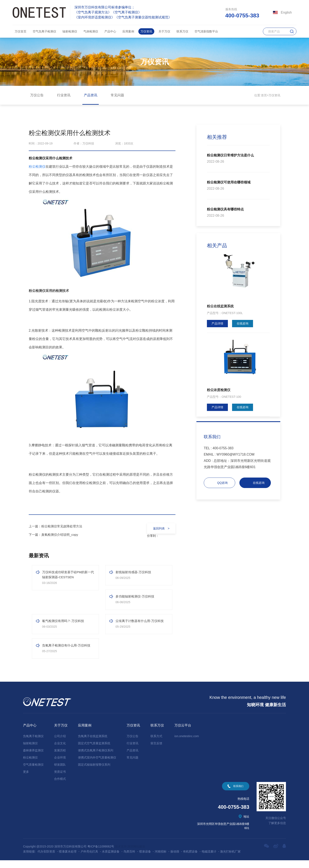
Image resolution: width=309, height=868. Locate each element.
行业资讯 (64, 95)
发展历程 (60, 758)
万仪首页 (21, 31)
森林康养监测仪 (33, 758)
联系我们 (238, 794)
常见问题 (117, 95)
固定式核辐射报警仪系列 (94, 772)
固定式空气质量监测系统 (94, 751)
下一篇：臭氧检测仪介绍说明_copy (55, 535)
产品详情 (217, 323)
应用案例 (128, 31)
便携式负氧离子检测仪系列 (96, 758)
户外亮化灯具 (89, 859)
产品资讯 (91, 95)
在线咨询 (243, 323)
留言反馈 (156, 751)
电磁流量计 (209, 859)
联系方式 (156, 744)
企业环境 (60, 765)
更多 (26, 779)
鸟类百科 (129, 859)
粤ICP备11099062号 (101, 854)
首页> (265, 95)
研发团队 (60, 772)
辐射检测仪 (70, 31)
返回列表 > (160, 528)
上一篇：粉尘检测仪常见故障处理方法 (57, 526)
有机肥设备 (190, 859)
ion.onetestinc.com (187, 744)
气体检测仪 (91, 31)
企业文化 (60, 751)
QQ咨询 (222, 483)
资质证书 (60, 779)
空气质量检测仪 (33, 772)
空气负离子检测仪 (44, 31)
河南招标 (161, 859)
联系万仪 (182, 31)
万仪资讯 (146, 31)
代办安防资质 (46, 859)
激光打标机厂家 (230, 859)
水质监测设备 (111, 859)
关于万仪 (164, 31)
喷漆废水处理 (68, 859)
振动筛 (175, 859)
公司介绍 (60, 744)
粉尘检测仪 (30, 765)
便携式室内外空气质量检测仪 (97, 765)
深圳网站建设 (136, 854)
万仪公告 (37, 95)
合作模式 (60, 787)
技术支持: (121, 854)
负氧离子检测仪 (33, 744)
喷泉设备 (145, 859)
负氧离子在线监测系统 (93, 744)
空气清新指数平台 (206, 31)
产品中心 (110, 31)
